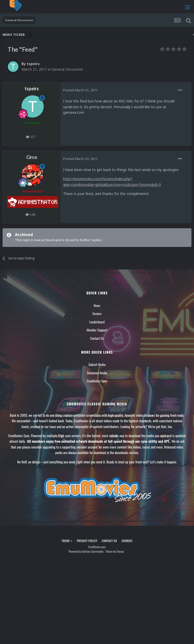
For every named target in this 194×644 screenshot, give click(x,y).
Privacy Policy (87, 541)
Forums (97, 314)
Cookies (127, 541)
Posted (80, 90)
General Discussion (67, 69)
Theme (67, 541)
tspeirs (33, 64)
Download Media (97, 373)
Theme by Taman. (115, 551)
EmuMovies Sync (97, 381)
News (97, 305)
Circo (32, 157)
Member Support (97, 330)
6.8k (31, 214)
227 (31, 137)
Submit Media (97, 365)
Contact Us (97, 338)
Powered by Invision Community (86, 551)
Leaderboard (97, 322)
